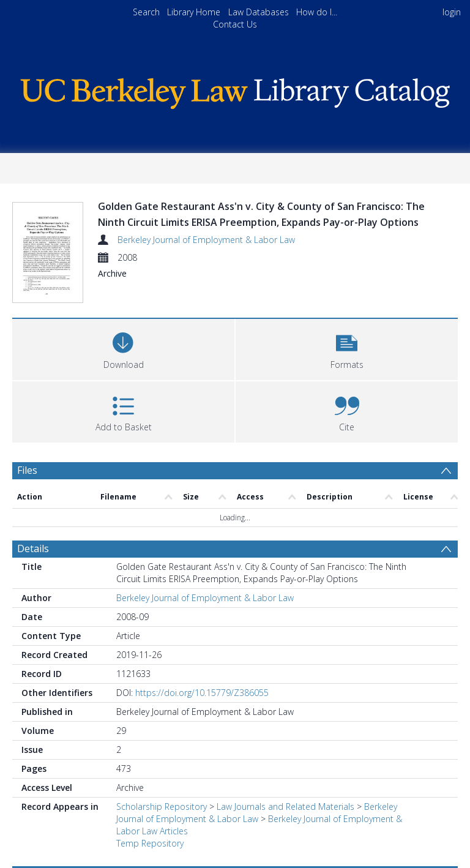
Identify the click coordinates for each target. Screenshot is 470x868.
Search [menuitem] (146, 12)
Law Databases (259, 12)
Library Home (194, 12)
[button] (347, 348)
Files (27, 470)
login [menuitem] (452, 12)
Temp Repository (150, 843)
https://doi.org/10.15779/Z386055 (202, 693)
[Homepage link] (235, 90)
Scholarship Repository (162, 806)
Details (33, 548)
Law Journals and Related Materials (285, 806)
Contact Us (235, 24)
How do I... (317, 12)
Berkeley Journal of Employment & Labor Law (206, 240)
